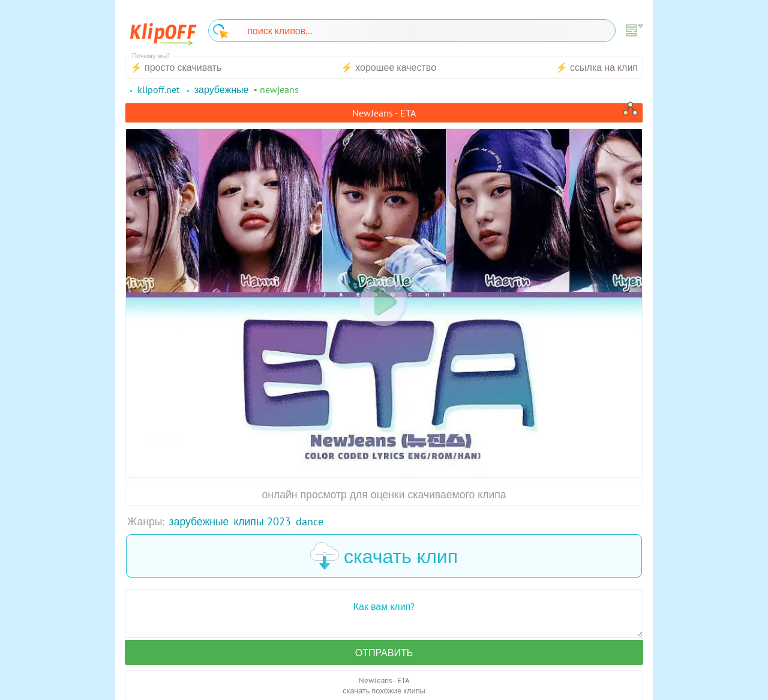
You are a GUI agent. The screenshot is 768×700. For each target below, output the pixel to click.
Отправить (384, 653)
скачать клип (384, 556)
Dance (310, 521)
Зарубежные (199, 521)
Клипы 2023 (262, 521)
